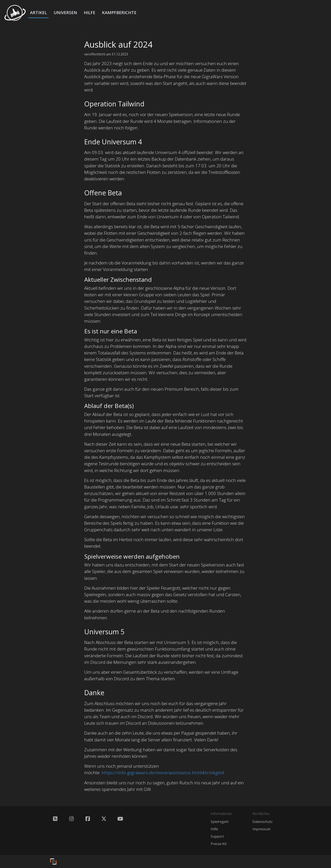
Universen (65, 13)
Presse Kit (219, 844)
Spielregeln (220, 822)
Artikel (38, 13)
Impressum (261, 829)
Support (217, 836)
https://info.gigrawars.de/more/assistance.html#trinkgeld (163, 773)
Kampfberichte (119, 13)
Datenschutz (262, 822)
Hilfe (90, 13)
